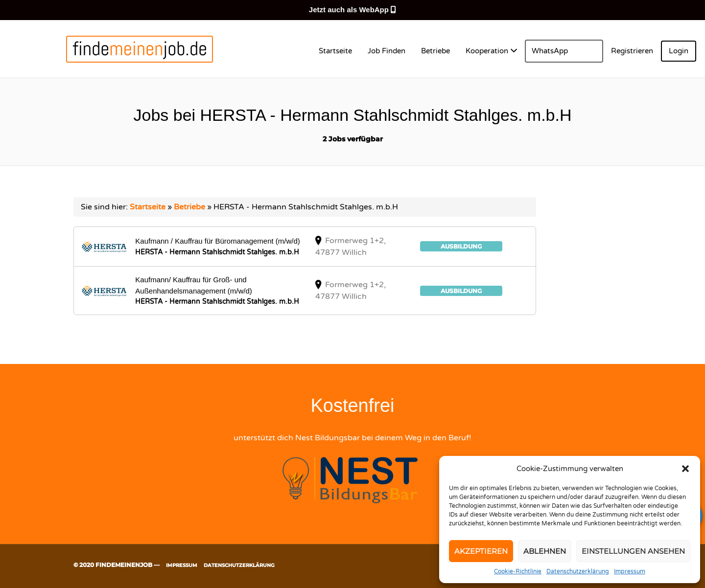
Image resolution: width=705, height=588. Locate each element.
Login (679, 51)
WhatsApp (550, 51)
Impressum (630, 571)
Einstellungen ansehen (633, 551)
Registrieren (632, 51)
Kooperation (487, 51)
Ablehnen (545, 551)
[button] (685, 469)
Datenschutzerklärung (578, 571)
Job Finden (387, 51)
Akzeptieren (481, 551)
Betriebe (435, 51)
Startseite (335, 51)
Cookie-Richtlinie (518, 571)
